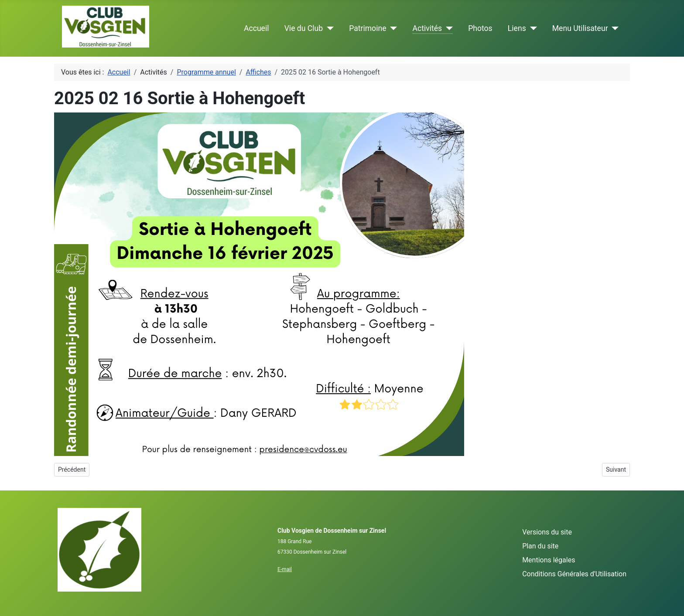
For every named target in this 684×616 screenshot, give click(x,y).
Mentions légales (549, 560)
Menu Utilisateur (580, 28)
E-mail (285, 569)
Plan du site (540, 546)
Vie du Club (304, 28)
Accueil (256, 28)
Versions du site (547, 532)
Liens (517, 28)
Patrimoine (368, 28)
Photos (480, 28)
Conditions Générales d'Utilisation (574, 574)
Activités (427, 28)
